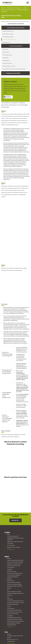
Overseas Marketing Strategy (8, 37)
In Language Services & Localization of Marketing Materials (14, 69)
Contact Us (16, 497)
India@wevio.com (11, 603)
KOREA (7, 509)
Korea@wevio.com (11, 526)
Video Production (6, 52)
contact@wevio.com (11, 620)
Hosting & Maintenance (7, 63)
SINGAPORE (9, 625)
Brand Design (5, 49)
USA (6, 608)
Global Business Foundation (16, 24)
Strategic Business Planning (8, 31)
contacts (8, 97)
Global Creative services (16, 46)
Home (3, 8)
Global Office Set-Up (6, 42)
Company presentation (12, 73)
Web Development (6, 61)
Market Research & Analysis (8, 34)
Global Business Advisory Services (16, 28)
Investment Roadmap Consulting (9, 40)
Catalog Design (5, 58)
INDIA (7, 533)
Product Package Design (7, 55)
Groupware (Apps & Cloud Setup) (9, 66)
